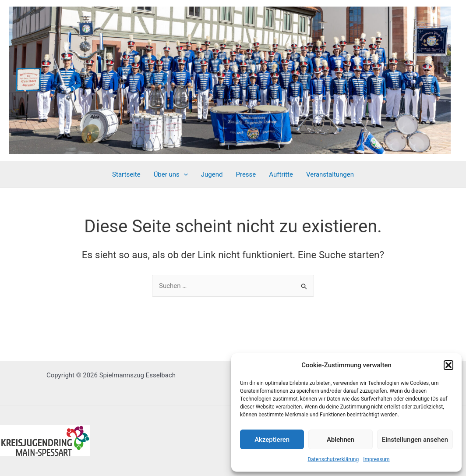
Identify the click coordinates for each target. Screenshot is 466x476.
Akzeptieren (272, 440)
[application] (184, 174)
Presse (246, 174)
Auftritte (281, 174)
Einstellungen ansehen (415, 440)
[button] (448, 365)
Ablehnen (341, 440)
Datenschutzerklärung (333, 459)
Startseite (126, 174)
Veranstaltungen (330, 174)
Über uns (171, 174)
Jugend (212, 174)
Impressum (376, 459)
